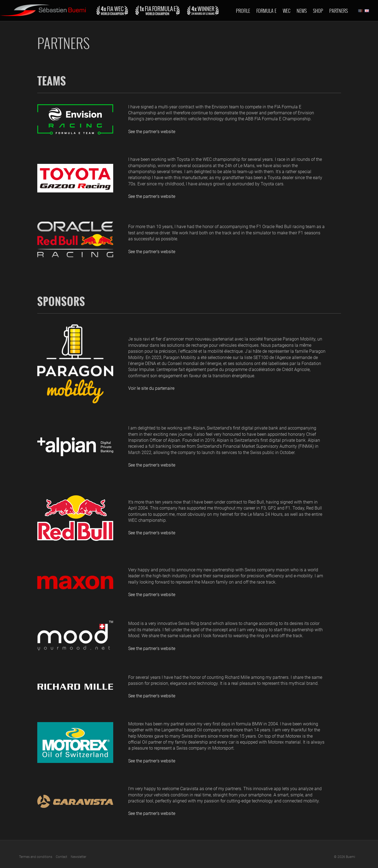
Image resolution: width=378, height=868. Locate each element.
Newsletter (79, 857)
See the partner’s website (152, 813)
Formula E (266, 11)
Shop (318, 11)
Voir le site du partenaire (151, 388)
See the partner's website (152, 132)
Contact (62, 857)
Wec (287, 11)
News (302, 11)
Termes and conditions (36, 857)
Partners (339, 11)
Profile (243, 11)
